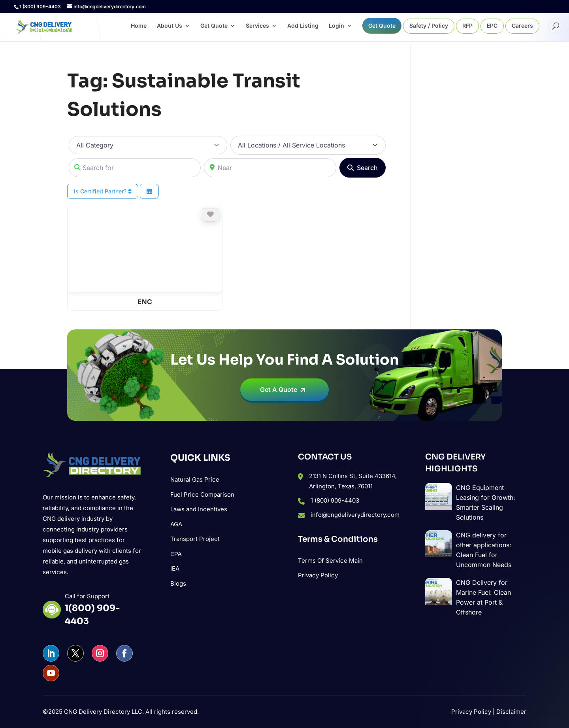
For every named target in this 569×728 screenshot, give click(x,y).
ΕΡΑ (176, 554)
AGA (176, 524)
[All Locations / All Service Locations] (308, 145)
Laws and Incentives (199, 509)
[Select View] (149, 191)
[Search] (363, 168)
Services (257, 26)
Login (336, 26)
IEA (175, 568)
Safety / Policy (429, 26)
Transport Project (195, 539)
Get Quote (214, 26)
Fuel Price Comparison (202, 494)
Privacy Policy (318, 575)
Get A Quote (279, 390)
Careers (522, 26)
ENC (145, 302)
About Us (170, 26)
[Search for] (135, 168)
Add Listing (303, 26)
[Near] (270, 168)
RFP (467, 26)
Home (139, 26)
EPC (492, 26)
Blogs (178, 583)
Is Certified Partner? (103, 191)
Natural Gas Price (195, 479)
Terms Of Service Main (330, 561)
